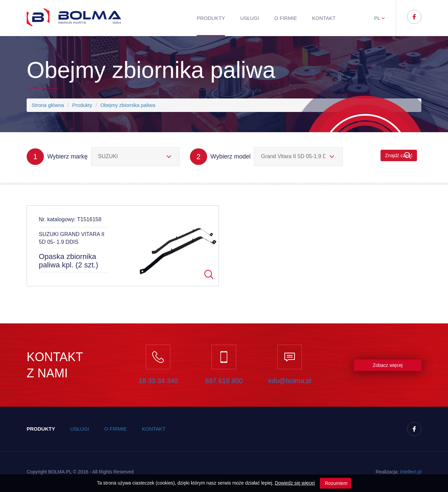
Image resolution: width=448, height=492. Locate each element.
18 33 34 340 (158, 381)
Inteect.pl (411, 472)
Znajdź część (399, 156)
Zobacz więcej (388, 365)
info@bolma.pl (290, 381)
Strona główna (48, 105)
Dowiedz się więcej (295, 483)
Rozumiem (335, 483)
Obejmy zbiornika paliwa (128, 105)
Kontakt (324, 18)
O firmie (286, 18)
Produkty (211, 18)
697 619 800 (224, 381)
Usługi (250, 18)
